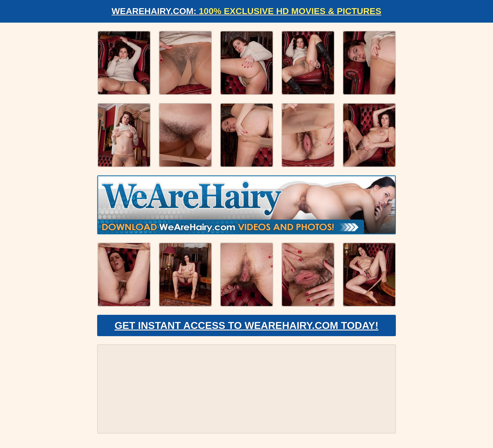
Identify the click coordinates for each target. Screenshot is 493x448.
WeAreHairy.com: (246, 11)
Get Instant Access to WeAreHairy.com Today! (246, 325)
